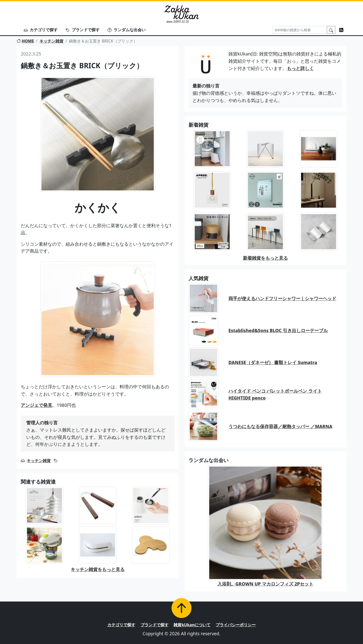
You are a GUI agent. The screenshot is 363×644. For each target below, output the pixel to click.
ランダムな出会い (127, 30)
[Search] (300, 30)
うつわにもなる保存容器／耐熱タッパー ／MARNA (280, 426)
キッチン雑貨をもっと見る (98, 569)
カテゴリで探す (41, 30)
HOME (25, 41)
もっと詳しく (300, 68)
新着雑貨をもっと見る (265, 258)
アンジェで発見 (36, 405)
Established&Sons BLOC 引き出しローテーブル (278, 330)
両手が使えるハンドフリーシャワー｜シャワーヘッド (282, 298)
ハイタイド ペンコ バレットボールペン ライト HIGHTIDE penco (275, 394)
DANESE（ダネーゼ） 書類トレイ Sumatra (273, 362)
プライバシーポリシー (236, 625)
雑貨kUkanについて (192, 625)
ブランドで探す (83, 30)
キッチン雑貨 (51, 41)
